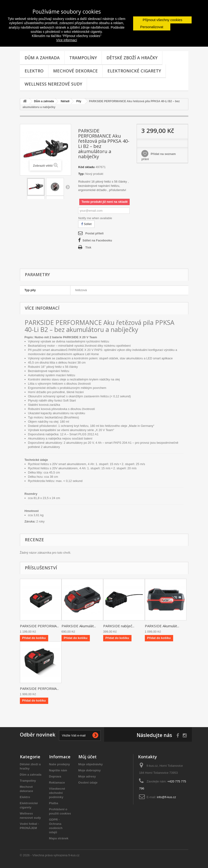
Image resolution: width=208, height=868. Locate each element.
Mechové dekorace (75, 71)
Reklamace (57, 783)
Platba (54, 803)
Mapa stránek (59, 838)
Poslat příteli (94, 233)
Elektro (34, 71)
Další (68, 187)
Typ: (81, 174)
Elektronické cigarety (134, 71)
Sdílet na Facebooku (97, 240)
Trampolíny (83, 58)
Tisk (88, 247)
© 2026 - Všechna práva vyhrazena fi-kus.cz (50, 855)
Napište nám (58, 770)
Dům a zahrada (42, 58)
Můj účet (88, 757)
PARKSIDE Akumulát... (79, 626)
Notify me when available (95, 218)
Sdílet (86, 224)
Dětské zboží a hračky (132, 58)
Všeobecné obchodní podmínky (57, 793)
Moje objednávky (91, 764)
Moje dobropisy (90, 770)
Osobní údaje (88, 783)
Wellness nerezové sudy (53, 84)
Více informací (67, 40)
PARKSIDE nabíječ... (119, 626)
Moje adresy (87, 776)
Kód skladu (86, 167)
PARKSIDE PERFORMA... (39, 626)
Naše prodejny (60, 764)
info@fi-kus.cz (167, 797)
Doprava (55, 776)
